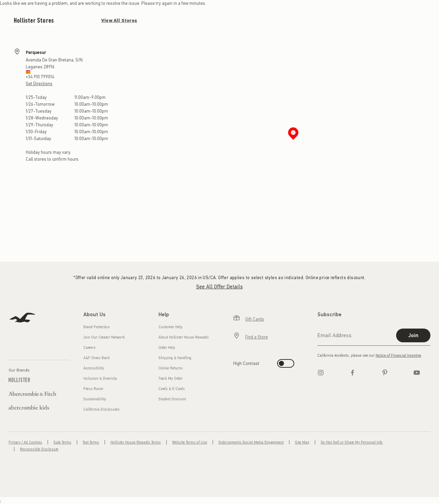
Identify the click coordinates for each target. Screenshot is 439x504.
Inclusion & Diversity (100, 379)
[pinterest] (385, 373)
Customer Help (170, 327)
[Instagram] (321, 373)
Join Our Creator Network (104, 337)
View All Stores (119, 20)
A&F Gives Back (97, 358)
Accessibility (94, 368)
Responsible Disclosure (39, 449)
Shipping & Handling (175, 358)
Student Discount (172, 399)
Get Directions (39, 84)
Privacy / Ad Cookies (25, 442)
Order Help (167, 348)
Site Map (302, 442)
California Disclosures (102, 409)
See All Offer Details (219, 287)
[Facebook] (353, 373)
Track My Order (170, 379)
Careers (90, 348)
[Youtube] (417, 373)
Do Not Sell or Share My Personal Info (352, 442)
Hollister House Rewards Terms (136, 442)
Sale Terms (62, 442)
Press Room (93, 389)
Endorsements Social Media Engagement (251, 442)
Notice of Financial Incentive (398, 356)
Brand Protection (97, 327)
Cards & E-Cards (172, 389)
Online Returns (171, 368)
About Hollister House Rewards (184, 337)
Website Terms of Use (190, 442)
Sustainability (95, 399)
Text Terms (91, 442)
